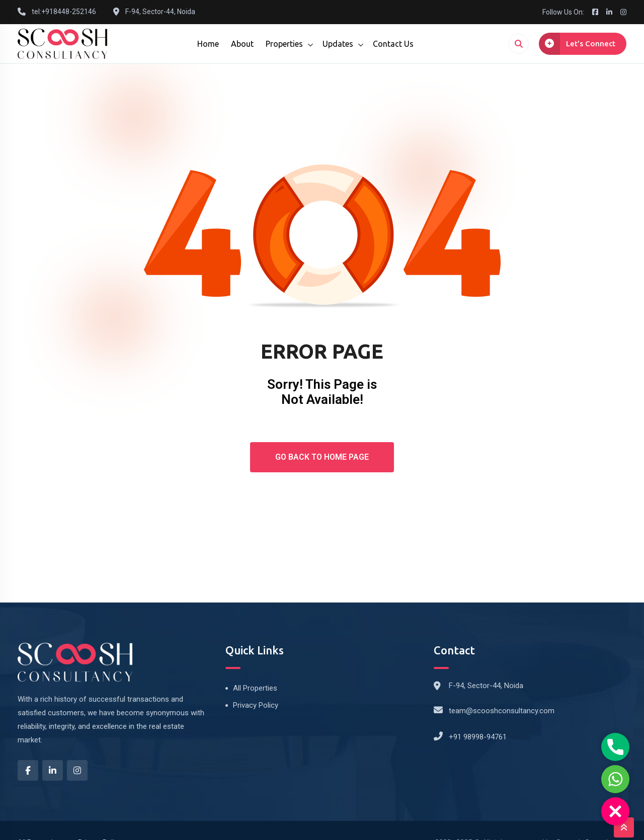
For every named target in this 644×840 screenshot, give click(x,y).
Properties (284, 44)
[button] (615, 811)
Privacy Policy (256, 705)
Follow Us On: (563, 12)
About (242, 44)
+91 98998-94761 (478, 737)
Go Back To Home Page (322, 457)
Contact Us (393, 44)
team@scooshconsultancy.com (502, 711)
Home (208, 44)
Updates (338, 44)
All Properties (255, 688)
